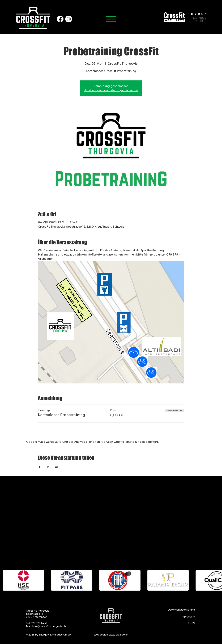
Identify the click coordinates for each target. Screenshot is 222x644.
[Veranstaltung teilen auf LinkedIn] (57, 467)
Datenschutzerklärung (181, 610)
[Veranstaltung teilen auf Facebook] (40, 467)
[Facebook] (60, 19)
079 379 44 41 (39, 623)
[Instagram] (69, 19)
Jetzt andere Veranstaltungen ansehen (111, 90)
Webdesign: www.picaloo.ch (111, 635)
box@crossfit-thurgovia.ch (49, 626)
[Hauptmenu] (111, 19)
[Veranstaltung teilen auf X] (48, 467)
